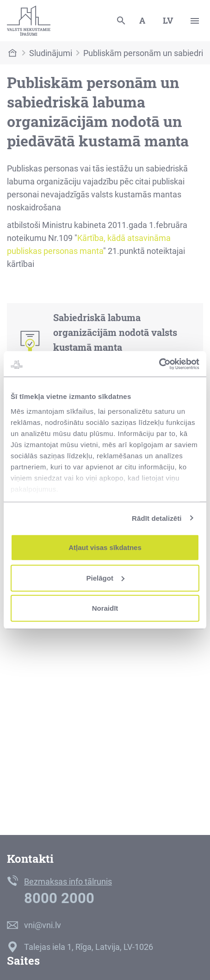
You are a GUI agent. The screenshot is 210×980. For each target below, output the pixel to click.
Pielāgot (105, 578)
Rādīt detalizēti (157, 518)
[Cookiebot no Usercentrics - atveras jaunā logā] (159, 364)
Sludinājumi (51, 53)
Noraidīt (105, 608)
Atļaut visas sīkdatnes (105, 547)
